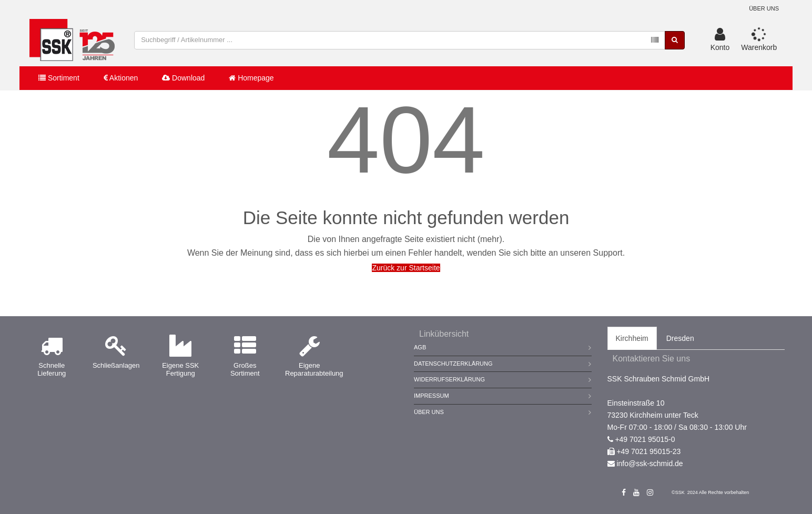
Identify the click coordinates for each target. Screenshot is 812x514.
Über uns (764, 8)
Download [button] (183, 78)
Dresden (680, 338)
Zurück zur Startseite (406, 268)
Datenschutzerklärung (453, 364)
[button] (720, 40)
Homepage (251, 78)
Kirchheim (632, 338)
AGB (420, 347)
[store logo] (72, 40)
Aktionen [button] (121, 78)
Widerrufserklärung (449, 379)
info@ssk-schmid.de (649, 463)
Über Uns (429, 412)
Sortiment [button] (59, 78)
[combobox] (400, 40)
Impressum (432, 396)
